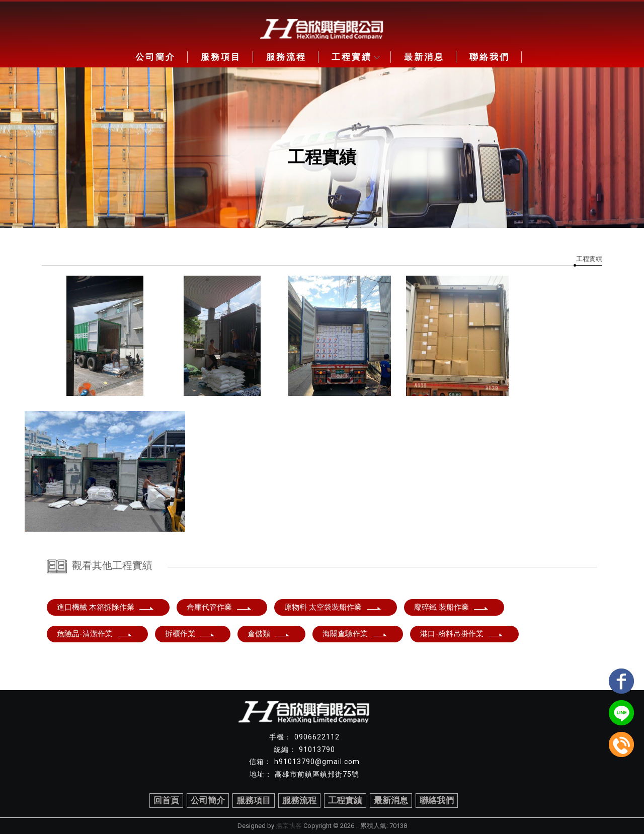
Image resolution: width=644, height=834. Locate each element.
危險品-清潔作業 (95, 634)
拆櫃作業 (190, 634)
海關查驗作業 (355, 634)
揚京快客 (289, 826)
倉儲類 (269, 634)
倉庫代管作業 (219, 607)
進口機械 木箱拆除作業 (106, 607)
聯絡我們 (490, 57)
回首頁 (166, 800)
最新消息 (424, 57)
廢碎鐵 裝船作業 (452, 607)
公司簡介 (155, 57)
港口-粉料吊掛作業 (462, 634)
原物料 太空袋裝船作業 (333, 607)
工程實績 (355, 57)
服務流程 (286, 57)
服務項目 (221, 57)
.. (357, 826)
